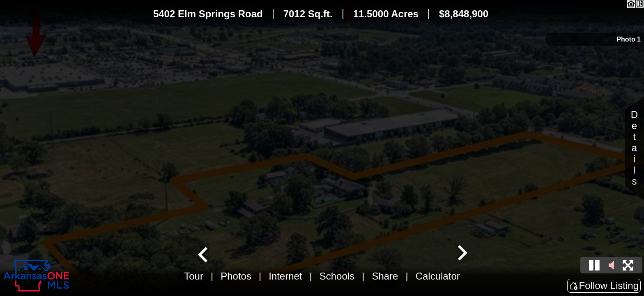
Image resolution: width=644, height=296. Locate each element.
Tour (194, 276)
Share (385, 276)
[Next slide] (462, 254)
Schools (337, 276)
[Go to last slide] (204, 254)
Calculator (438, 276)
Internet (285, 276)
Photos (236, 276)
